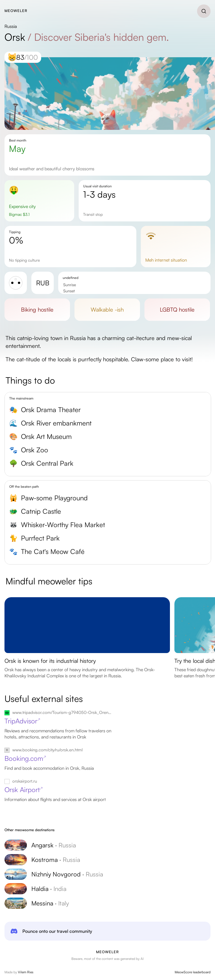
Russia (11, 26)
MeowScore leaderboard (193, 972)
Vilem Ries (26, 972)
